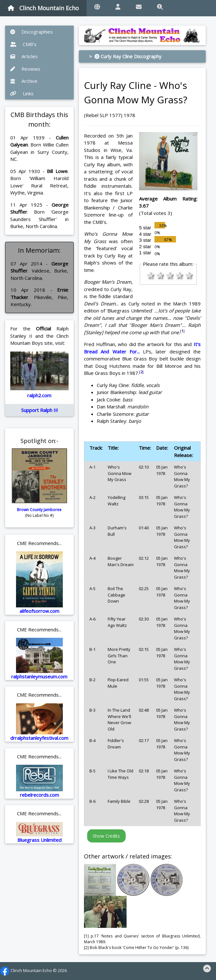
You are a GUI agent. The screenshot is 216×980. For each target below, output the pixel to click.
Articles (24, 56)
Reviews (25, 69)
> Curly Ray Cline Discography (125, 56)
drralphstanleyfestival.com (39, 738)
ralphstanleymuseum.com (39, 676)
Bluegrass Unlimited (39, 840)
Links (22, 93)
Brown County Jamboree (39, 510)
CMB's (23, 44)
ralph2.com (39, 395)
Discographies (32, 32)
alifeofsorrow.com (39, 611)
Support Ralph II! (39, 410)
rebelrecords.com (39, 795)
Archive (24, 81)
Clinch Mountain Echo (43, 8)
